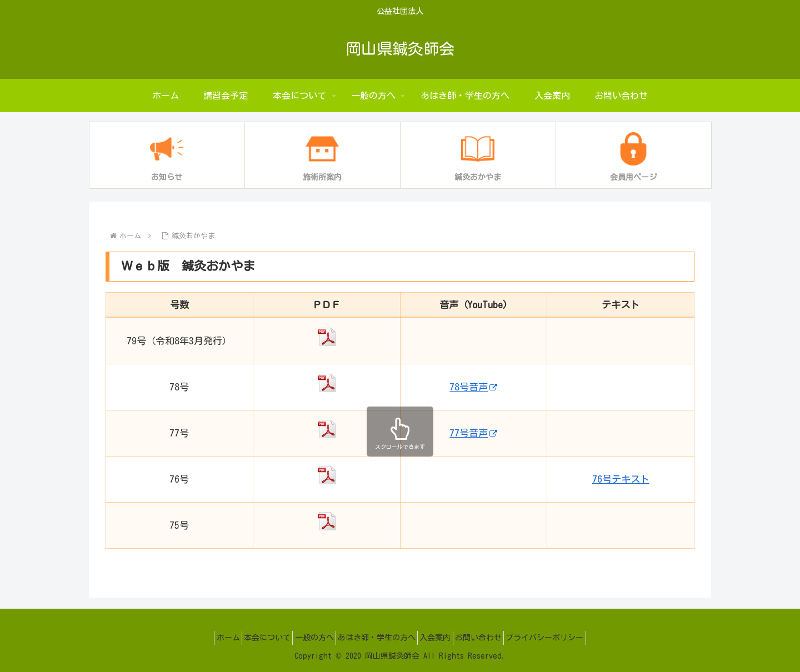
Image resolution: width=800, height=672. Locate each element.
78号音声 (473, 387)
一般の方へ (307, 638)
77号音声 (473, 433)
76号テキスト (621, 479)
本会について (252, 638)
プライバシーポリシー (567, 638)
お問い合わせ (493, 638)
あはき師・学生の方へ (377, 638)
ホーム (206, 638)
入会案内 (443, 638)
